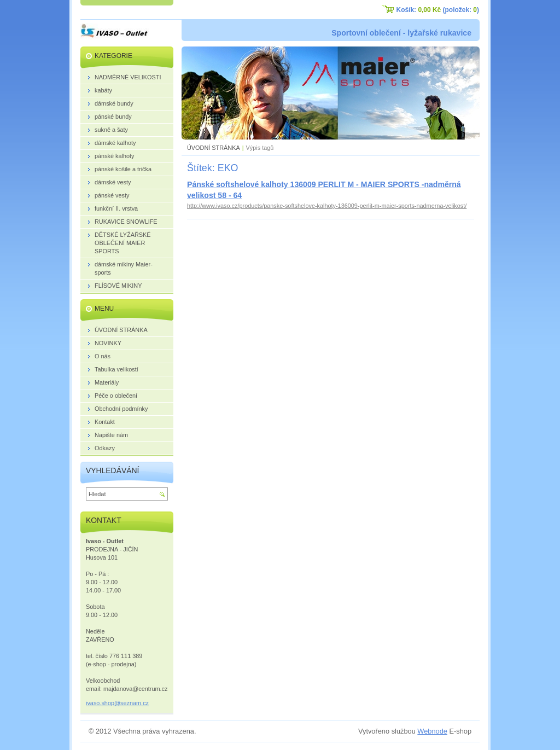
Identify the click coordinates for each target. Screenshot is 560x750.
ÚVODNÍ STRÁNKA (214, 148)
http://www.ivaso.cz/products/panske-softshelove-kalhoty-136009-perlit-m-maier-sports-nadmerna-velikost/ (327, 206)
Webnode (432, 731)
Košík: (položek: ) (438, 10)
